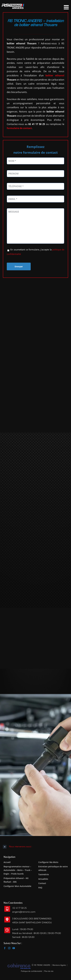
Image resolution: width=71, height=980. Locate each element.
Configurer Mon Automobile (17, 886)
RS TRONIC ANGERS (42, 965)
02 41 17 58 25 (20, 908)
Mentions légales (59, 965)
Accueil (7, 862)
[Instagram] (9, 948)
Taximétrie (44, 874)
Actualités (43, 879)
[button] (35, 847)
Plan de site (49, 971)
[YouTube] (14, 948)
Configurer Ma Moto (48, 862)
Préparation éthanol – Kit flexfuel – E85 (16, 880)
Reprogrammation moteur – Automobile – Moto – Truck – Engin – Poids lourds (18, 870)
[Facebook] (5, 948)
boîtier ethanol (55, 75)
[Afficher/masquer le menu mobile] (67, 7)
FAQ (40, 888)
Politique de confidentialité (31, 971)
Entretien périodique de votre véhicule (53, 868)
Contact (42, 883)
